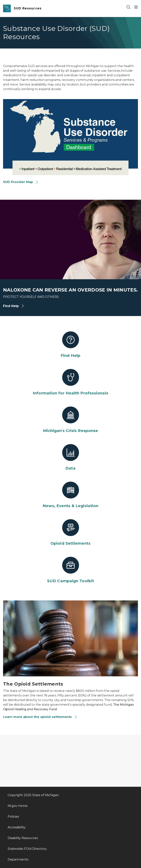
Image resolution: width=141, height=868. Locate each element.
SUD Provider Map (21, 182)
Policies (13, 817)
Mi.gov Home (18, 806)
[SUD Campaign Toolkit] (70, 570)
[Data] (70, 457)
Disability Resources (23, 838)
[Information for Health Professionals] (70, 382)
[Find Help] (70, 345)
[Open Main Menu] (136, 7)
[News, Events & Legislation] (70, 495)
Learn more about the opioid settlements (40, 717)
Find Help (14, 306)
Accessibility (17, 827)
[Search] (128, 7)
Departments (18, 859)
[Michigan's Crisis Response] (70, 420)
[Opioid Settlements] (70, 533)
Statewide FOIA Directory (27, 849)
